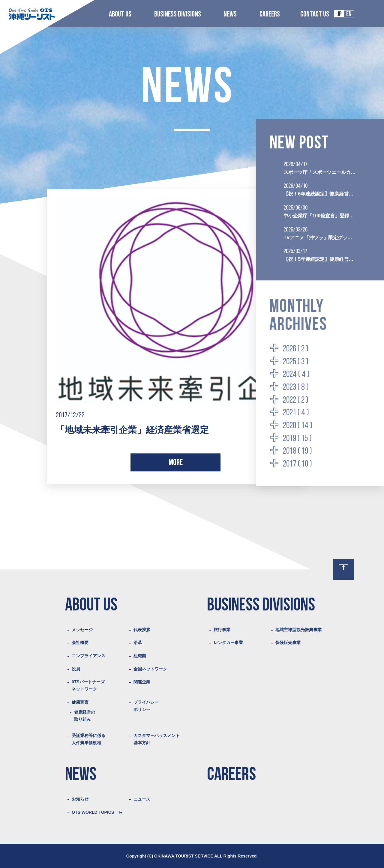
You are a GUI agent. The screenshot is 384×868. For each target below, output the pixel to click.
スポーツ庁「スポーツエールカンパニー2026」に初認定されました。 (320, 172)
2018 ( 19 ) (297, 451)
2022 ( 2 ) (296, 400)
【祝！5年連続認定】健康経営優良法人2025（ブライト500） (320, 259)
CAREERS (270, 15)
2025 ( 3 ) (296, 362)
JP (339, 15)
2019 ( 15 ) (297, 438)
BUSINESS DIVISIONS (178, 15)
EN (349, 15)
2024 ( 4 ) (296, 375)
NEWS (230, 15)
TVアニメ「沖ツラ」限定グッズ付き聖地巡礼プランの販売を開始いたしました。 (320, 237)
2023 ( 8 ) (296, 387)
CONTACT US (315, 15)
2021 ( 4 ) (296, 413)
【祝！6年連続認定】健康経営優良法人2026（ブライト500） (320, 194)
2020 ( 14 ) (298, 426)
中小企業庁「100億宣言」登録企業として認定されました (320, 215)
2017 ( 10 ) (297, 464)
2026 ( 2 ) (296, 349)
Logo (32, 14)
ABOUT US (120, 15)
